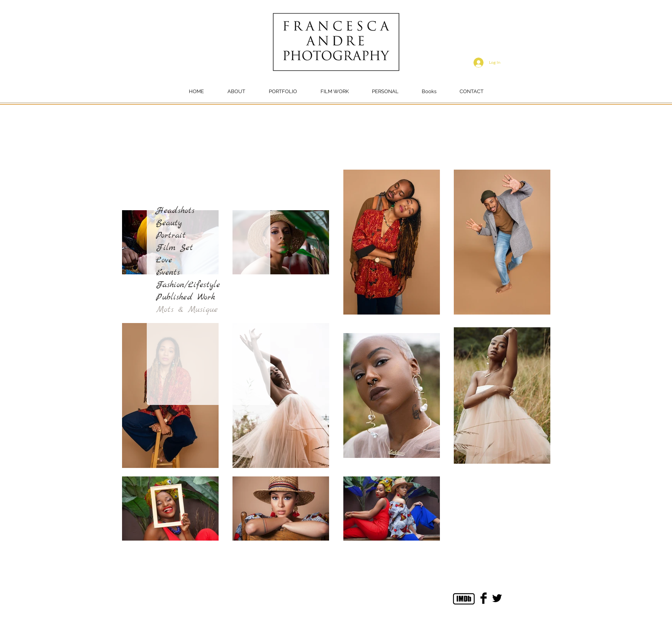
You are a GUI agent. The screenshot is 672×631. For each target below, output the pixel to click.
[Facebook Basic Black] (484, 598)
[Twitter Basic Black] (497, 598)
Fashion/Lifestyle (188, 285)
